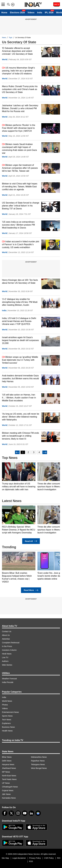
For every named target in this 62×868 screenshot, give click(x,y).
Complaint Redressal (11, 643)
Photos (5, 705)
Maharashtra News (39, 757)
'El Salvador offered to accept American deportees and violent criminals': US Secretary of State (17, 51)
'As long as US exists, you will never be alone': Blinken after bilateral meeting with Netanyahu (21, 417)
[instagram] (18, 813)
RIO (59, 858)
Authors (5, 661)
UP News (6, 783)
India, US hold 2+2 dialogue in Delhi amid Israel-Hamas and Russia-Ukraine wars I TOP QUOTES (19, 321)
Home (4, 13)
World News (7, 701)
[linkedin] (31, 813)
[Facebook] (5, 813)
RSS (31, 861)
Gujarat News (8, 790)
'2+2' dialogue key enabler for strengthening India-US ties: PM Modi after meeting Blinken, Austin (20, 302)
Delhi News (7, 761)
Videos (31, 13)
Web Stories (7, 665)
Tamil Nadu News (9, 779)
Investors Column (9, 650)
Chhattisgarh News (10, 787)
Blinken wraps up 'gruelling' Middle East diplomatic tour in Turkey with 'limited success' (20, 360)
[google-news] (38, 813)
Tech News (7, 720)
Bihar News (7, 757)
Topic (11, 38)
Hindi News (7, 654)
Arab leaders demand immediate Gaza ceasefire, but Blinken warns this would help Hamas (20, 379)
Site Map (5, 858)
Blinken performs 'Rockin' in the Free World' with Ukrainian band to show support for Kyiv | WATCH (19, 128)
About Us (6, 635)
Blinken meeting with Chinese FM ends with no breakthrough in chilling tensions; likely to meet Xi (21, 436)
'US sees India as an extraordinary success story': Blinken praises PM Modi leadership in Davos (18, 225)
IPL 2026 (49, 13)
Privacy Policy (35, 858)
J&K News (6, 794)
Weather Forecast (9, 679)
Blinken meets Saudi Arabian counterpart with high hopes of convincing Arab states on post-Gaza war (19, 148)
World (5, 59)
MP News (6, 772)
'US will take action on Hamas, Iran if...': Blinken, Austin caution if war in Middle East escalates (19, 398)
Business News (8, 727)
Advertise (6, 639)
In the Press (7, 646)
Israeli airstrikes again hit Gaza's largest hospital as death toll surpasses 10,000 (20, 340)
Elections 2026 (17, 13)
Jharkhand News (9, 768)
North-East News (9, 776)
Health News (7, 731)
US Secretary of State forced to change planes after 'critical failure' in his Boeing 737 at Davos (21, 206)
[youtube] (25, 813)
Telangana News (38, 764)
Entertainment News (10, 712)
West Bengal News (39, 768)
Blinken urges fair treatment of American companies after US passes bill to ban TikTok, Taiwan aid (20, 168)
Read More (31, 590)
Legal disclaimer (19, 858)
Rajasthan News (38, 761)
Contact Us (7, 631)
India (40, 13)
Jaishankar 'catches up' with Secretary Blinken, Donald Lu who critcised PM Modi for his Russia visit (20, 108)
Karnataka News (9, 798)
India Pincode (8, 682)
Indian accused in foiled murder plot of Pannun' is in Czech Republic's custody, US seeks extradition (21, 244)
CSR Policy (49, 858)
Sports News (7, 716)
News (4, 38)
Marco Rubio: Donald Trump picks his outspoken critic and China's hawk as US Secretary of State (20, 89)
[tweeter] (11, 813)
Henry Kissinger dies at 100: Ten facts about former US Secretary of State (20, 281)
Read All (31, 541)
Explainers (6, 723)
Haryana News (8, 764)
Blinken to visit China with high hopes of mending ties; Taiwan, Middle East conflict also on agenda (20, 187)
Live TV (5, 657)
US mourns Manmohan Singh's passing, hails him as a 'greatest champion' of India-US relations (18, 71)
